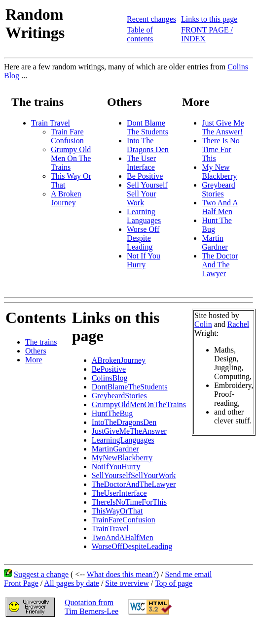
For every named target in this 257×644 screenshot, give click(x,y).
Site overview (127, 583)
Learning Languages (144, 216)
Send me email (188, 574)
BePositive (109, 369)
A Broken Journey (66, 198)
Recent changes (151, 19)
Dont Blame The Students (147, 127)
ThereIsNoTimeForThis (129, 502)
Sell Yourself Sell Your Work (147, 194)
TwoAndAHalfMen (123, 537)
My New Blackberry (219, 172)
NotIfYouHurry (116, 467)
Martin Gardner (215, 242)
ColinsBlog (110, 378)
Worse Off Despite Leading (143, 238)
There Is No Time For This (220, 149)
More (34, 360)
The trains (41, 342)
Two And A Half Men (220, 207)
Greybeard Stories (219, 189)
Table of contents (140, 34)
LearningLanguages (123, 440)
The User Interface (141, 163)
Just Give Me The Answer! (223, 127)
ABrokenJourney (119, 360)
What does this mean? (122, 574)
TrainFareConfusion (124, 520)
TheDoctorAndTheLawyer (134, 484)
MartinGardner (115, 449)
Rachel (238, 324)
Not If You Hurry (144, 260)
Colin (203, 324)
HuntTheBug (112, 413)
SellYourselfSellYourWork (134, 475)
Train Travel (51, 123)
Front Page (21, 583)
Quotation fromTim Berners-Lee (92, 607)
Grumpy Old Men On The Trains (71, 158)
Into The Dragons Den (148, 145)
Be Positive (145, 176)
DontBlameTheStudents (130, 387)
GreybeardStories (119, 396)
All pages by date (72, 583)
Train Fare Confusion (67, 136)
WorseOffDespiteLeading (132, 546)
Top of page (174, 583)
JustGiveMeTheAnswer (129, 431)
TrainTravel (110, 529)
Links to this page (209, 19)
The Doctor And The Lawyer (220, 265)
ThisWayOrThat (117, 511)
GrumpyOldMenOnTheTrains (139, 404)
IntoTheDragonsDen (124, 422)
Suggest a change (41, 574)
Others (36, 351)
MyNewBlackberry (122, 458)
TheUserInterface (119, 493)
